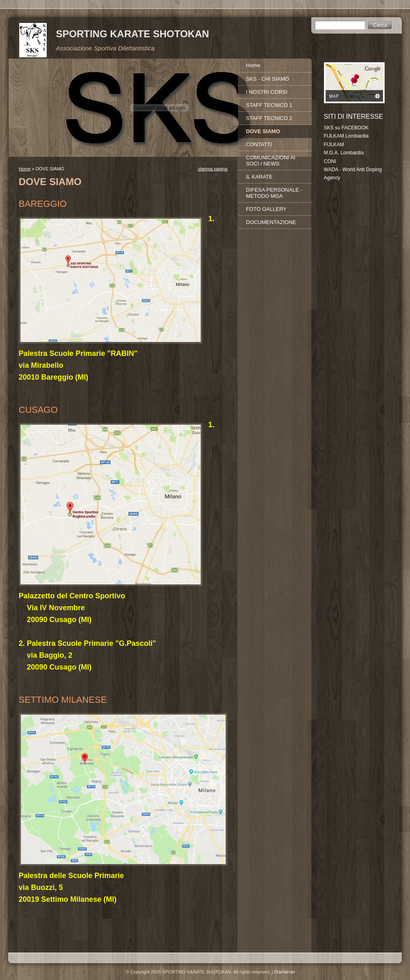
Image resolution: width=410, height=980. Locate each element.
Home (25, 169)
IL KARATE (259, 177)
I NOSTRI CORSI (267, 92)
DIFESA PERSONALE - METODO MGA (274, 193)
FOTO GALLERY (266, 209)
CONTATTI (259, 144)
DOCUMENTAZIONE (271, 222)
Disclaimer (285, 972)
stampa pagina (213, 169)
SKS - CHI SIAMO (268, 79)
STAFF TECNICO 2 (269, 118)
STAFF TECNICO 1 (269, 105)
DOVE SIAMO (263, 131)
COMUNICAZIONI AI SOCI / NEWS (271, 161)
